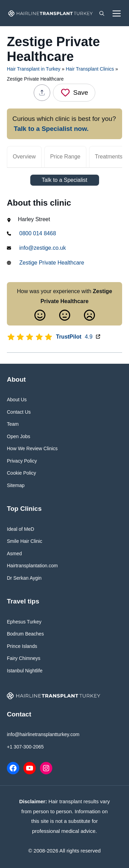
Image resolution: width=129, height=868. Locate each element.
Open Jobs (19, 436)
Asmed (14, 554)
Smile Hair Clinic (25, 541)
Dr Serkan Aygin (24, 578)
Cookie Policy (21, 473)
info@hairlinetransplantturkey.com (43, 734)
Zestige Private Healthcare (52, 263)
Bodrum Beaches (25, 634)
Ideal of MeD (20, 529)
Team (13, 424)
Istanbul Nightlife (25, 671)
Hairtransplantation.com (32, 566)
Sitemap (16, 485)
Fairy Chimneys (24, 658)
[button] (102, 13)
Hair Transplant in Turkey (34, 69)
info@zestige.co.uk (42, 248)
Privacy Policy (22, 461)
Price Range (65, 157)
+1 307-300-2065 (25, 747)
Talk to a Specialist (64, 180)
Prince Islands (22, 646)
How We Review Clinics (32, 448)
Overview (24, 157)
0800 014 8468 (38, 233)
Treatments (109, 157)
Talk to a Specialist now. (51, 129)
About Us (17, 400)
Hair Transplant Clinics (90, 69)
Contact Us (19, 412)
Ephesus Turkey (24, 622)
